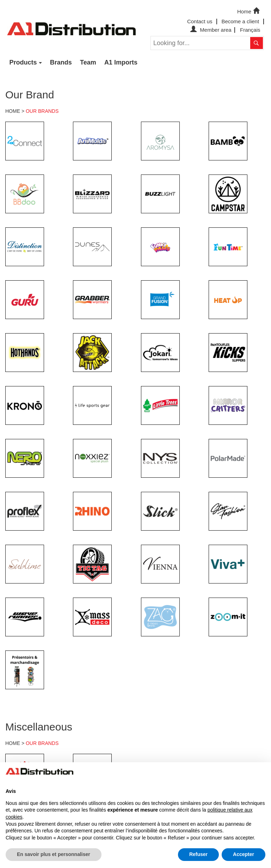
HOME (13, 111)
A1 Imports (121, 62)
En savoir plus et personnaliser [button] (54, 854)
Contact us (200, 21)
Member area (210, 30)
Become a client (240, 21)
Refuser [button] (198, 854)
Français (250, 30)
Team (88, 62)
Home (249, 11)
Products (23, 62)
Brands (61, 62)
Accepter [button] (244, 854)
